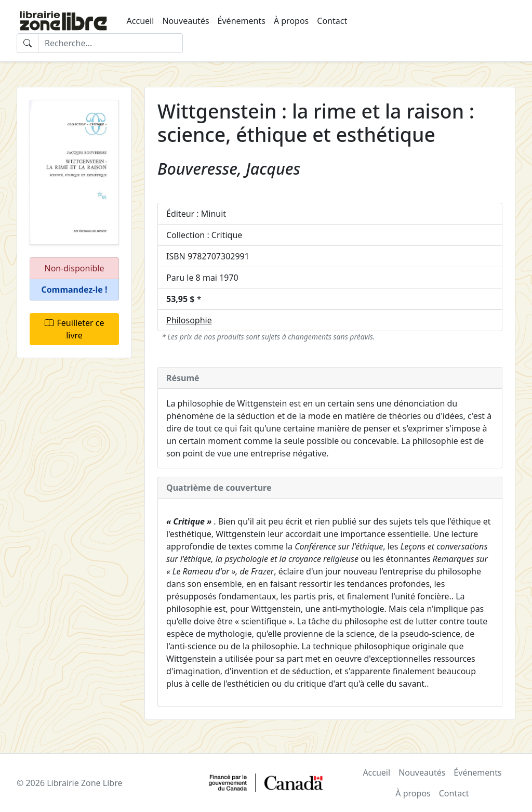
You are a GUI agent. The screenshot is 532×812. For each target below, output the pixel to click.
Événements (242, 21)
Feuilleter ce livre (75, 329)
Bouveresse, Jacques (229, 168)
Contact (332, 21)
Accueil (141, 21)
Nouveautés (185, 21)
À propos (291, 21)
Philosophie (189, 320)
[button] (74, 290)
